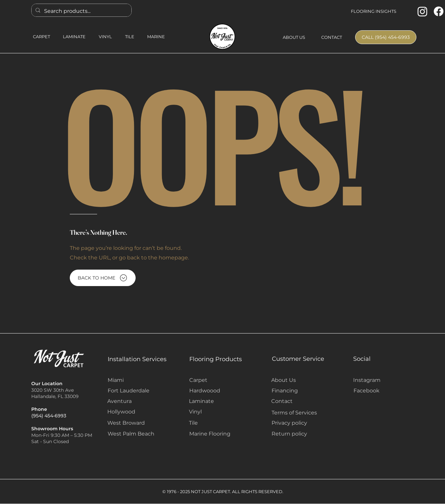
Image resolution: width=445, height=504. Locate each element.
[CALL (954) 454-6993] (386, 37)
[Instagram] (422, 11)
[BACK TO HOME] (103, 278)
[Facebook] (439, 11)
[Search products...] (81, 11)
